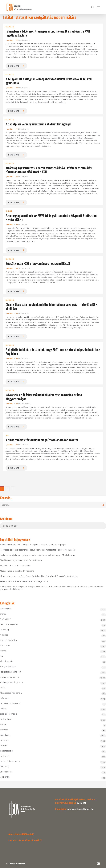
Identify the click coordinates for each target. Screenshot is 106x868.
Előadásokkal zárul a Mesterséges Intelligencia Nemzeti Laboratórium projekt (33, 545)
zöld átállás (5, 777)
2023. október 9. (22, 177)
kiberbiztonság (6, 661)
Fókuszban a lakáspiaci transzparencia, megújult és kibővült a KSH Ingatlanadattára (48, 33)
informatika (5, 646)
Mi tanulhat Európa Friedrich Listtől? (15, 566)
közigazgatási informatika (11, 682)
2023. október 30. (23, 129)
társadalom (5, 735)
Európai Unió (6, 619)
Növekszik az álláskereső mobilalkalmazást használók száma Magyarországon (44, 397)
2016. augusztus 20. (24, 404)
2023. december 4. (23, 40)
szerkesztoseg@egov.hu (80, 809)
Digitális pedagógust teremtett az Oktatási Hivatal (21, 560)
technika (4, 745)
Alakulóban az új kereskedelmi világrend (17, 571)
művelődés (5, 698)
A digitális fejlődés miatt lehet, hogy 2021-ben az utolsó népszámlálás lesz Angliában (53, 351)
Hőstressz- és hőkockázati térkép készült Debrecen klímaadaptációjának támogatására (38, 550)
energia (9, 211)
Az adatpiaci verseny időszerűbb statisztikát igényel (38, 124)
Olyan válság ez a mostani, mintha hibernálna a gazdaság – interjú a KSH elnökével (51, 306)
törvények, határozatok (10, 761)
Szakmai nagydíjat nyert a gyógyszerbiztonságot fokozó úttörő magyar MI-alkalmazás (37, 555)
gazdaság (10, 27)
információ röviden (8, 640)
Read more (14, 66)
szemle (3, 725)
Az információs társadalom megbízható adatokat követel (42, 440)
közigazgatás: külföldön (10, 672)
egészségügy (6, 609)
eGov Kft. (81, 803)
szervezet (4, 730)
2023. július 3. (22, 225)
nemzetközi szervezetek (10, 703)
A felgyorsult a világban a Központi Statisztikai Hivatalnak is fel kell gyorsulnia (49, 81)
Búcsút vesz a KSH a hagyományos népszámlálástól (38, 263)
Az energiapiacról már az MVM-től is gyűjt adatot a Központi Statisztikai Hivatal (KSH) (51, 217)
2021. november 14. (23, 268)
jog (7, 435)
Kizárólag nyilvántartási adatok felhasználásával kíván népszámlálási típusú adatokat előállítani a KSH (49, 170)
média (3, 688)
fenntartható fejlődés (9, 624)
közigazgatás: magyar (10, 677)
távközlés (4, 740)
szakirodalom (6, 719)
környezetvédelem (8, 667)
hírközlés (4, 635)
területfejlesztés (7, 751)
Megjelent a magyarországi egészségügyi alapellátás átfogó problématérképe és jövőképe (39, 576)
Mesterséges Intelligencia (53, 694)
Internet (3, 651)
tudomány (4, 767)
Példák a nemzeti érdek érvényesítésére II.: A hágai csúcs (24, 581)
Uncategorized (6, 772)
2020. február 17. (23, 359)
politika (3, 709)
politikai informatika (9, 714)
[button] (98, 7)
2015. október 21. (23, 445)
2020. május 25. (22, 314)
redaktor (10, 40)
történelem (5, 756)
